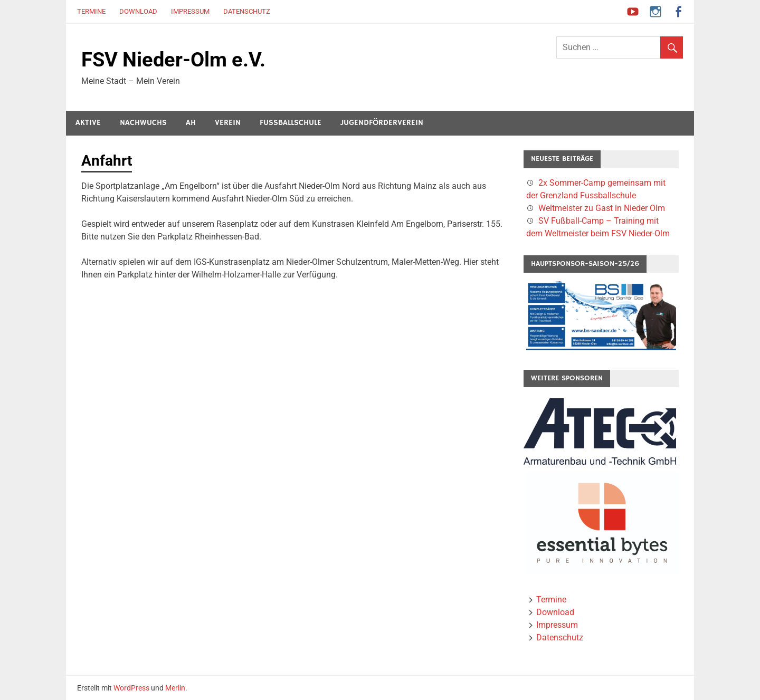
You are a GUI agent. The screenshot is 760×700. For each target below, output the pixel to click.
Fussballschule (291, 123)
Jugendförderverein (382, 123)
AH (191, 123)
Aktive (88, 123)
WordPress (131, 688)
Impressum (190, 11)
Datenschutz (247, 11)
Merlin (175, 688)
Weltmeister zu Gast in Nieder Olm (602, 208)
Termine (91, 11)
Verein (228, 123)
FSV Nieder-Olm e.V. (173, 60)
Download (138, 11)
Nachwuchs (143, 123)
